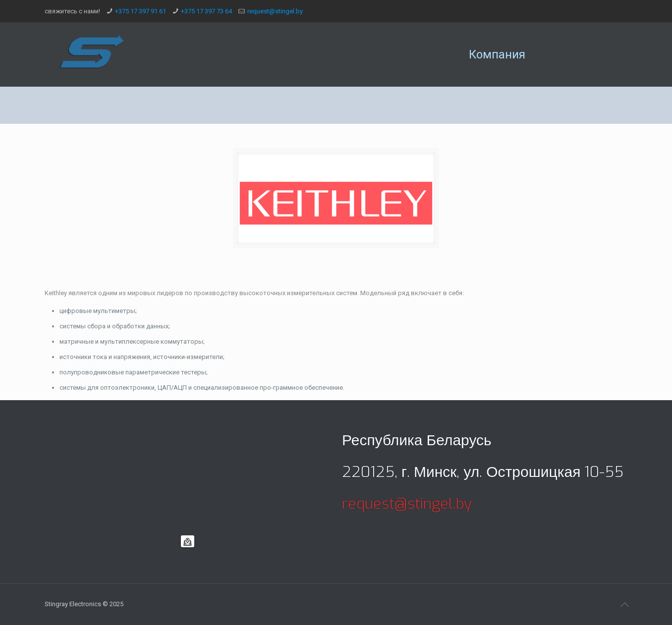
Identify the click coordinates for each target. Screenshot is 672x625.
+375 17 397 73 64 (206, 11)
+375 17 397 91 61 (140, 11)
